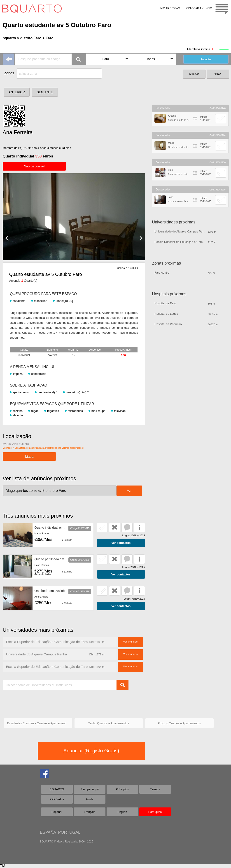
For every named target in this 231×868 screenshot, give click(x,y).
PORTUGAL (69, 832)
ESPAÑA (48, 832)
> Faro (48, 38)
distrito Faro (31, 38)
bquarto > (11, 38)
